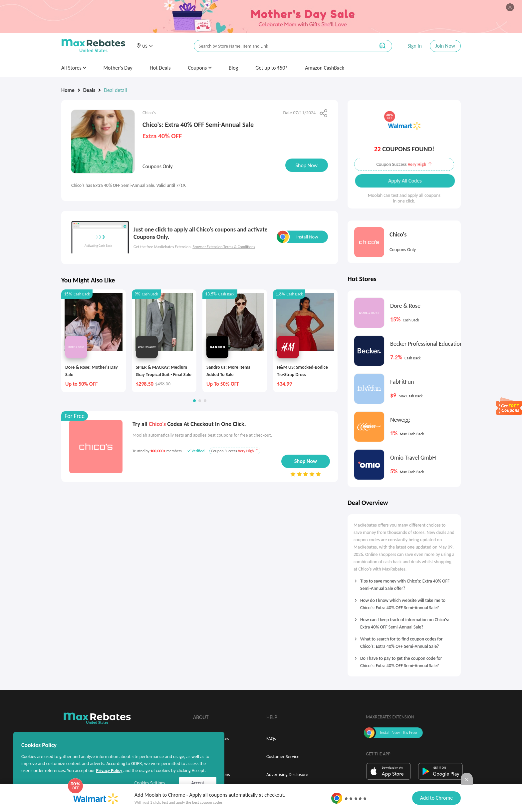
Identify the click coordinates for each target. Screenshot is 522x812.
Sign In (415, 46)
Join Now (445, 46)
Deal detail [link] (115, 90)
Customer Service (283, 757)
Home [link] (68, 90)
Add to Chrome (436, 798)
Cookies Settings (150, 783)
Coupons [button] (200, 68)
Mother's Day (118, 68)
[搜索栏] (280, 46)
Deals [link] (89, 90)
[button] (144, 46)
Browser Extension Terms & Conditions (224, 247)
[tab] (404, 583)
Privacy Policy (109, 771)
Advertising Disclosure (287, 775)
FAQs (271, 739)
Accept (198, 783)
